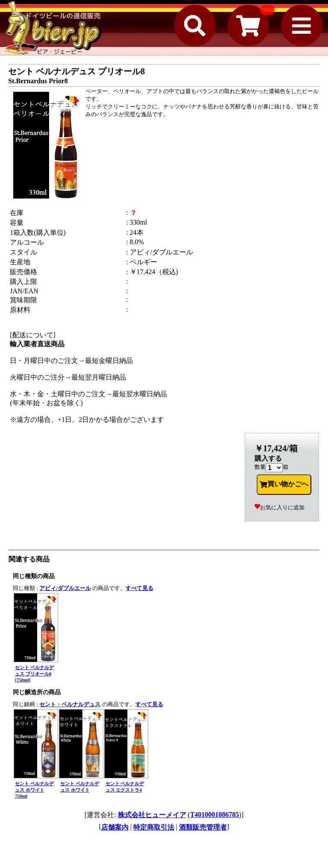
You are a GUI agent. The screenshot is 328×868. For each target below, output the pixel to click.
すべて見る (139, 588)
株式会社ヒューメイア (152, 815)
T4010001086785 (215, 814)
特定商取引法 (154, 827)
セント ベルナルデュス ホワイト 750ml (34, 790)
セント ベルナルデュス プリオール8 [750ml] (34, 674)
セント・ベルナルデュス (70, 704)
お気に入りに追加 (280, 507)
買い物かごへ (284, 484)
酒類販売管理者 (203, 827)
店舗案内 (115, 827)
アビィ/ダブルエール (65, 588)
